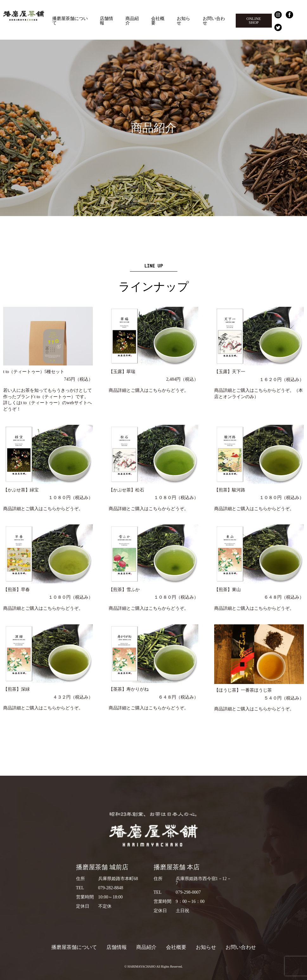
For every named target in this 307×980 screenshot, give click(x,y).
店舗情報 (106, 21)
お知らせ (183, 21)
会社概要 (158, 21)
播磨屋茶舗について (70, 21)
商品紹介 (132, 21)
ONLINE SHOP (254, 21)
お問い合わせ (214, 21)
